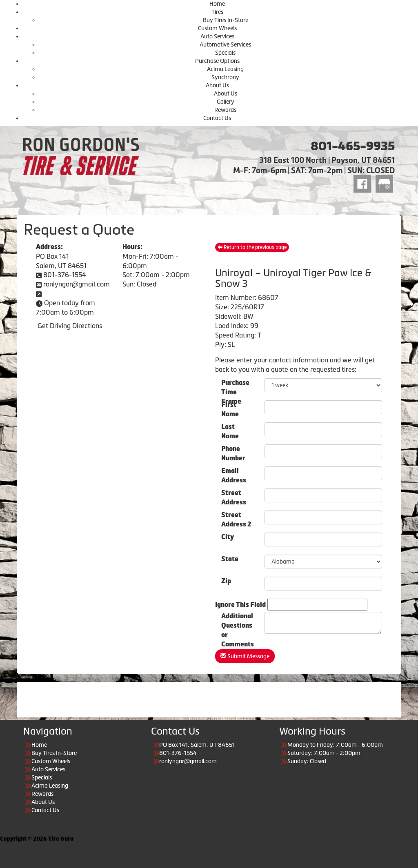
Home (217, 4)
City (228, 537)
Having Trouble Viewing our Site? (41, 864)
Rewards (225, 110)
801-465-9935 (353, 146)
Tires (217, 12)
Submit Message (245, 656)
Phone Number (233, 452)
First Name (230, 408)
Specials (225, 53)
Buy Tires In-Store (226, 20)
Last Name (230, 430)
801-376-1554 (65, 275)
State (230, 559)
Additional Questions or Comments (238, 619)
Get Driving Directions (70, 326)
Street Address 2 (236, 518)
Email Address (234, 474)
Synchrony (225, 77)
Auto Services (217, 36)
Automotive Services (225, 44)
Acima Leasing (225, 69)
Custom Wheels (217, 28)
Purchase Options (217, 61)
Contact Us (217, 118)
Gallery (226, 102)
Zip (226, 581)
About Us (217, 85)
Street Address (234, 496)
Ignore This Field (240, 605)
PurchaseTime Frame (235, 386)
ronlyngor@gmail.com (77, 284)
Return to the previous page (252, 247)
